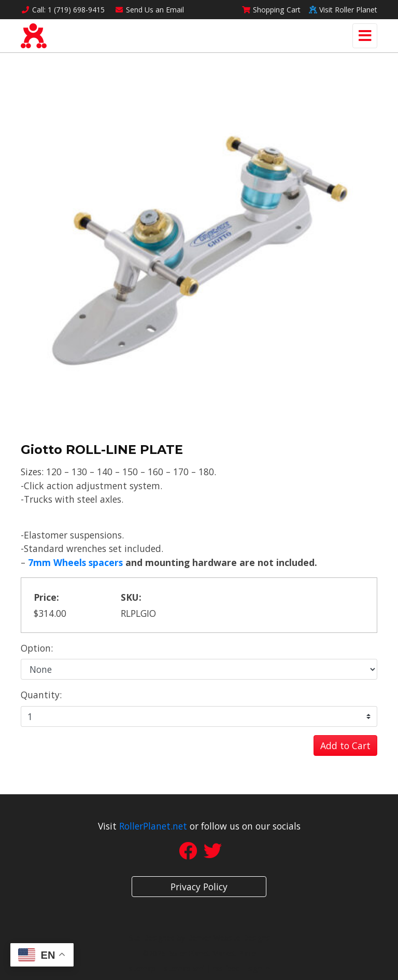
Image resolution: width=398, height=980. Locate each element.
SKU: (131, 597)
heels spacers (93, 562)
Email (150, 10)
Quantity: (41, 695)
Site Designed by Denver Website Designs (199, 938)
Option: (37, 648)
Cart (271, 10)
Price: (46, 597)
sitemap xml (184, 968)
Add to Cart (345, 746)
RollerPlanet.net (153, 826)
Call (63, 10)
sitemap (142, 968)
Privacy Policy (199, 887)
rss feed (226, 968)
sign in (259, 968)
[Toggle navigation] (365, 36)
